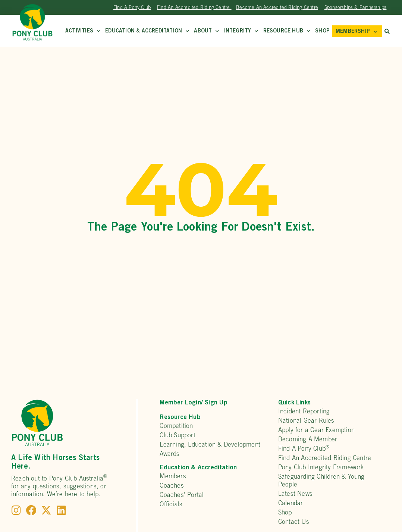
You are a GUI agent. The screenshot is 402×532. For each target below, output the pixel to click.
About (206, 31)
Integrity (241, 31)
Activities (83, 31)
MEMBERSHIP (356, 32)
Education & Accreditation (147, 31)
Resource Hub (287, 31)
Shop (322, 31)
